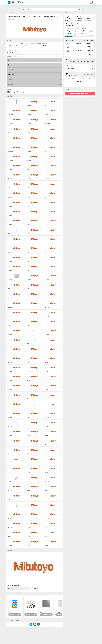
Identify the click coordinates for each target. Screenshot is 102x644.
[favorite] (61, 16)
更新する (44, 46)
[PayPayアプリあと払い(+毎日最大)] (93, 46)
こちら (77, 62)
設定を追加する (80, 82)
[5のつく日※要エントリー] (92, 78)
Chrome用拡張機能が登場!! (80, 94)
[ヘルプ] (84, 66)
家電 (13, 13)
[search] (79, 9)
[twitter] (31, 625)
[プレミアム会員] (92, 69)
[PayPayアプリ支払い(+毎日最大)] (93, 43)
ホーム (9, 13)
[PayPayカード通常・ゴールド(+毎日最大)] (93, 50)
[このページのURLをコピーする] (39, 625)
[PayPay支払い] (92, 66)
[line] (35, 625)
